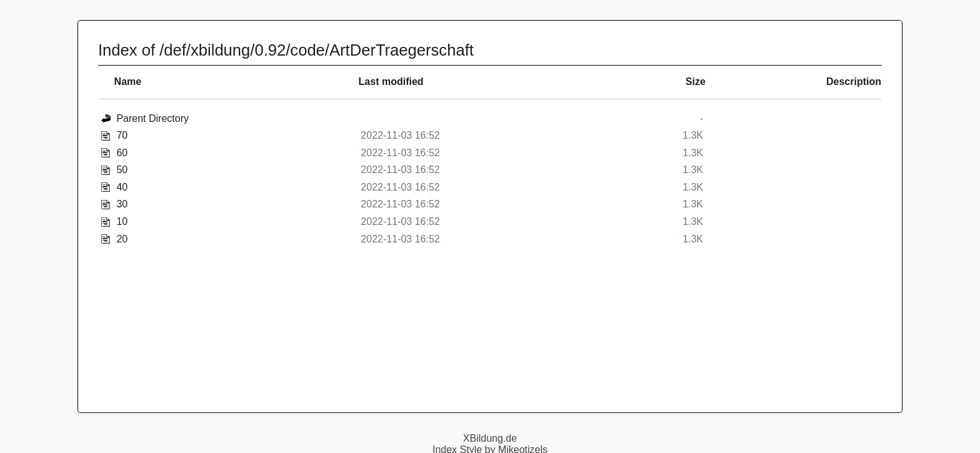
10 (122, 222)
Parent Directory (152, 118)
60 (122, 153)
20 (122, 239)
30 (122, 204)
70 (122, 135)
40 (122, 187)
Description (854, 82)
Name (128, 82)
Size (696, 82)
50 (122, 170)
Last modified (391, 82)
